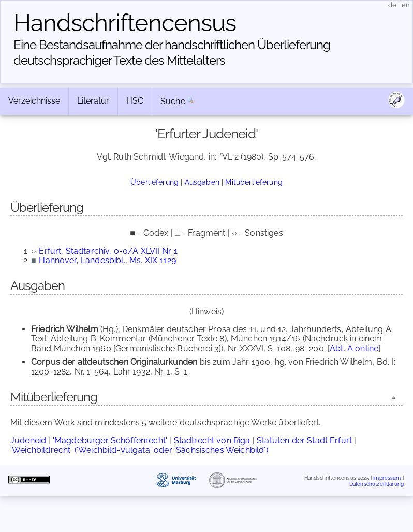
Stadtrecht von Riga (212, 441)
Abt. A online (354, 348)
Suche (173, 101)
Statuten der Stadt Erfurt (304, 441)
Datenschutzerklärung (377, 484)
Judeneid (28, 441)
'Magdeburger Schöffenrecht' (110, 441)
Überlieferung (154, 182)
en (406, 5)
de (392, 5)
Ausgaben (202, 182)
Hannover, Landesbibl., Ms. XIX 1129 (107, 260)
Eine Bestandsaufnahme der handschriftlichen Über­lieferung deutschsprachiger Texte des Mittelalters (172, 53)
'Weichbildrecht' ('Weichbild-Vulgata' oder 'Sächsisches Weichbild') (139, 450)
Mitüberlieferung (254, 182)
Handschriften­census (125, 23)
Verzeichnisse (34, 101)
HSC (135, 101)
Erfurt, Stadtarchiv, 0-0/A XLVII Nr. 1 (108, 251)
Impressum (387, 478)
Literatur (93, 101)
